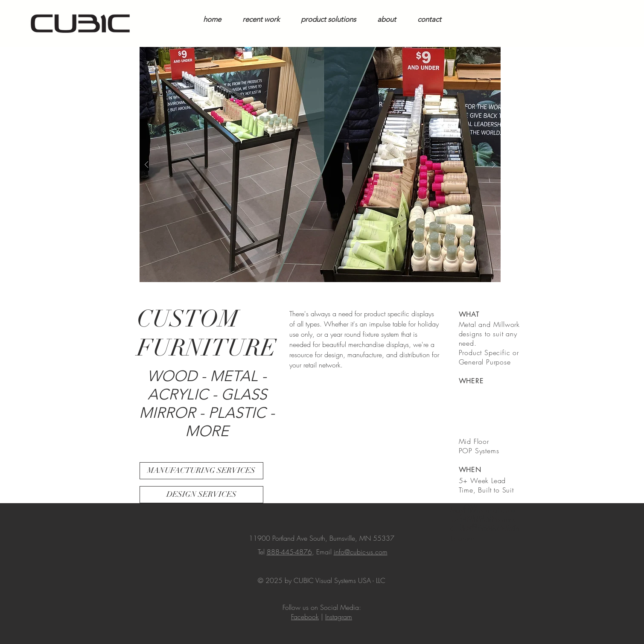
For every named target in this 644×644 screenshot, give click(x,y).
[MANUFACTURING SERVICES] (201, 471)
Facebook (305, 617)
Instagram (339, 617)
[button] (320, 165)
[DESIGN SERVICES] (201, 495)
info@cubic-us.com (361, 552)
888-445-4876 (289, 552)
